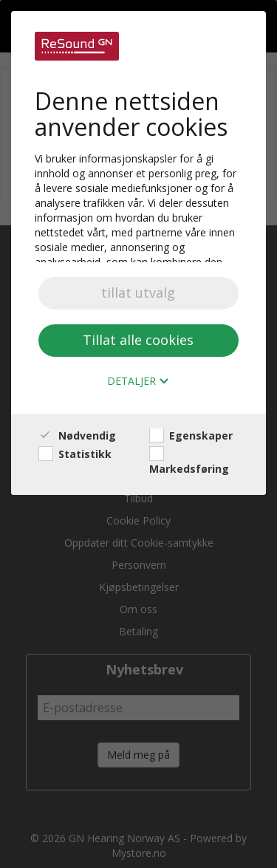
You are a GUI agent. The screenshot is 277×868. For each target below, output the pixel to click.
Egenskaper (191, 435)
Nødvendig (77, 435)
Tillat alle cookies (138, 340)
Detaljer (138, 382)
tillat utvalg (138, 293)
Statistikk (75, 454)
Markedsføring (189, 461)
